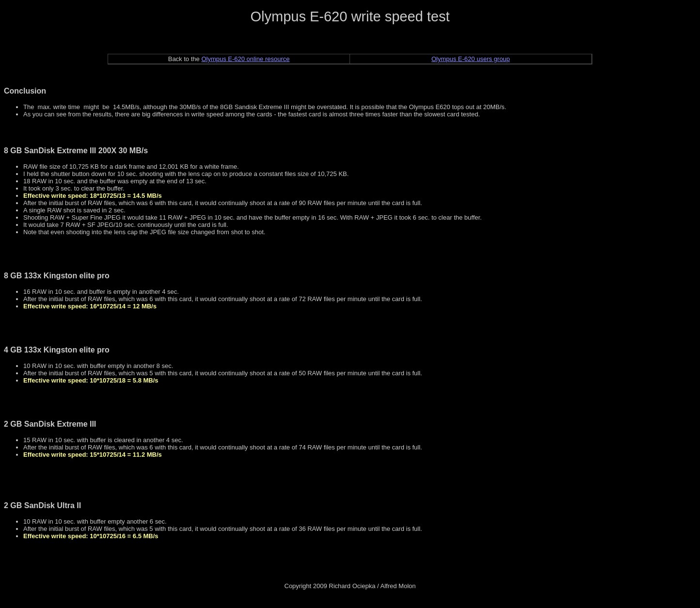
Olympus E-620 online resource (245, 59)
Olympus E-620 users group (471, 59)
